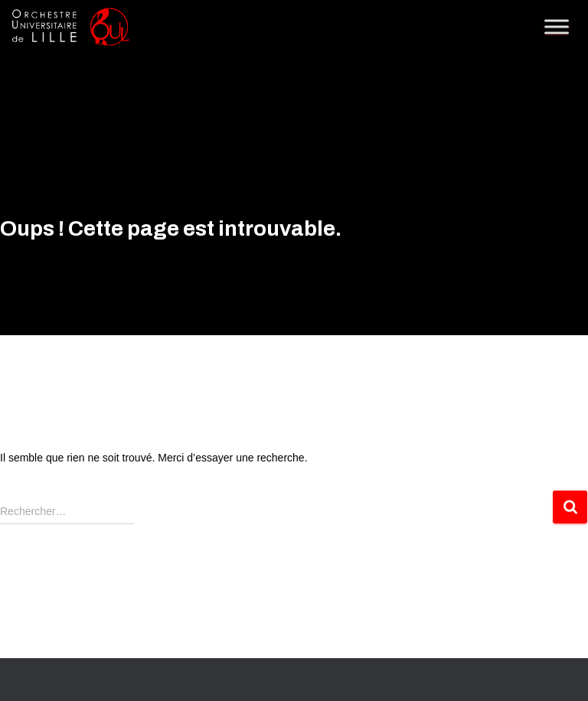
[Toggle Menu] (557, 26)
